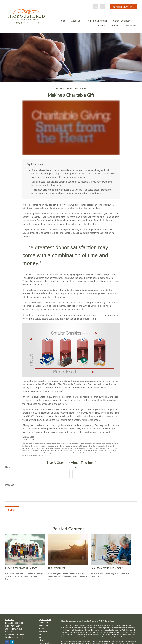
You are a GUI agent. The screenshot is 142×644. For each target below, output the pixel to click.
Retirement (44, 623)
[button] (62, 21)
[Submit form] (12, 510)
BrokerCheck (109, 621)
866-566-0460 (17, 623)
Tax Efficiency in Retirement (107, 568)
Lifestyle (42, 640)
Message (10, 485)
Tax (40, 634)
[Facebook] (102, 7)
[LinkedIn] (96, 7)
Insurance (43, 631)
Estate (42, 629)
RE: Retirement (57, 568)
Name (8, 467)
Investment (44, 626)
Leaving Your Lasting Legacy (21, 568)
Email (75, 467)
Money (42, 637)
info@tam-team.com (14, 637)
